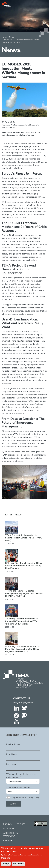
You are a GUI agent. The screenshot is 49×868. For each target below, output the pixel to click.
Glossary (9, 829)
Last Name (11, 764)
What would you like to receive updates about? (21, 776)
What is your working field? (19, 787)
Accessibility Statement (11, 835)
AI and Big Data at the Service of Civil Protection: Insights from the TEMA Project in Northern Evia (23, 649)
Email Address (13, 744)
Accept (6, 865)
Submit (14, 804)
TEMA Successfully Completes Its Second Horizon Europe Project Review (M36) (24, 538)
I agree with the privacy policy (25, 797)
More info (6, 860)
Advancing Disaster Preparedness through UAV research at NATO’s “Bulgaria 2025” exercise (21, 621)
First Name (11, 754)
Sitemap (8, 841)
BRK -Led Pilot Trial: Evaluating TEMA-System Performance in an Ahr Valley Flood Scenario (24, 566)
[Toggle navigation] (44, 4)
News (11, 37)
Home (4, 37)
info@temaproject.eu (23, 703)
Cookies (21, 824)
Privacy (8, 824)
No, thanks (18, 865)
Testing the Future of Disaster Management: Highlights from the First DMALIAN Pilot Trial (24, 593)
